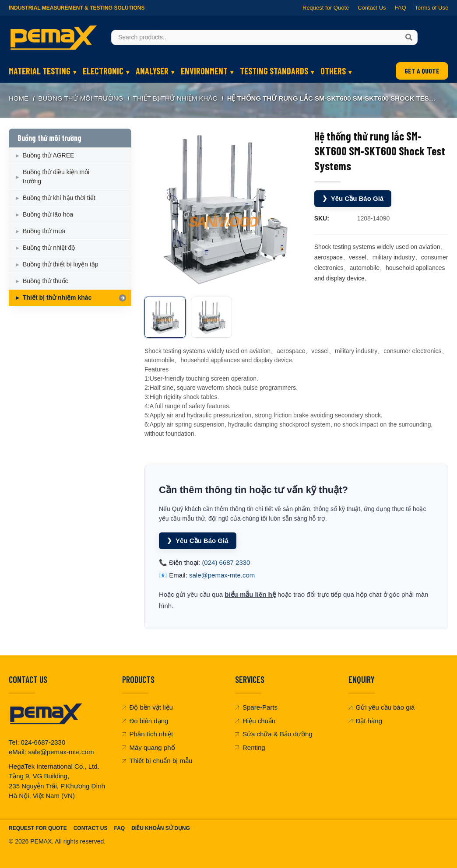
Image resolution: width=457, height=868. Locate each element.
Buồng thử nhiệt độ (49, 248)
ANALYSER (152, 71)
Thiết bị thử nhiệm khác (175, 98)
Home (19, 98)
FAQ (400, 8)
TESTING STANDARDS (274, 71)
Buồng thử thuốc (46, 281)
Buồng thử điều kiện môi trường (56, 177)
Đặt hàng (366, 721)
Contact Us (372, 8)
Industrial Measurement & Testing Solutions (77, 8)
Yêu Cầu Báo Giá (353, 198)
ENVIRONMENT (204, 71)
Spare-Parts (256, 707)
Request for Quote (326, 8)
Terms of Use (431, 8)
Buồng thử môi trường (81, 98)
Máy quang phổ (149, 747)
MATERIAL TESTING (40, 71)
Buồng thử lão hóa (48, 214)
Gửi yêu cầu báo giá (382, 707)
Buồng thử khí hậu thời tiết (59, 198)
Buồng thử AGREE (48, 155)
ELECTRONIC (103, 71)
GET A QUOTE (422, 71)
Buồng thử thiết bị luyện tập (61, 264)
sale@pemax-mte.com (222, 575)
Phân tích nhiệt (148, 734)
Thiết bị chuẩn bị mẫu (157, 761)
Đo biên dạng (145, 721)
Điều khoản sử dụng (161, 828)
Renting (250, 747)
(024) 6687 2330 (226, 562)
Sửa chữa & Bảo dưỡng (274, 734)
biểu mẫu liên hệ (250, 594)
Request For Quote (38, 828)
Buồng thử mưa (44, 231)
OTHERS (333, 71)
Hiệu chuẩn (255, 721)
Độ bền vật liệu (148, 707)
